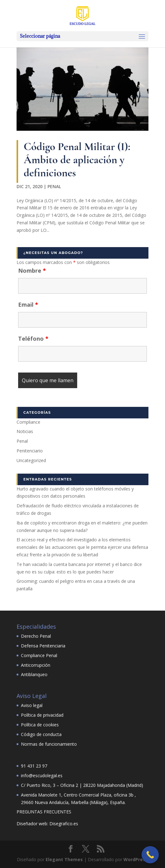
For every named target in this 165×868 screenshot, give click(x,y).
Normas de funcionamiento (49, 744)
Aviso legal (32, 705)
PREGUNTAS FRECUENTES (44, 812)
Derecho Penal (36, 636)
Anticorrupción (36, 665)
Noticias (25, 431)
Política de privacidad (42, 715)
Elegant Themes (64, 859)
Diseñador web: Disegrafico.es (47, 824)
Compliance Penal (39, 655)
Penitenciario (30, 451)
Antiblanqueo (34, 674)
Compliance (28, 422)
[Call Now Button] (150, 855)
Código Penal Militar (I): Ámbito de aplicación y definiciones (77, 160)
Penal (54, 186)
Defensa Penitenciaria (43, 646)
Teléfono (33, 339)
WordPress (136, 859)
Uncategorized (31, 460)
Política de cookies (40, 725)
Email (28, 305)
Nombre (32, 271)
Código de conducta (41, 734)
